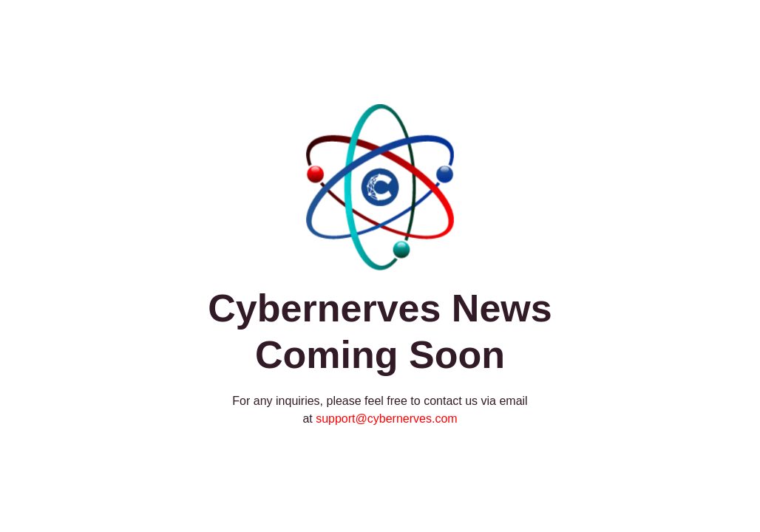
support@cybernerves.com (386, 419)
